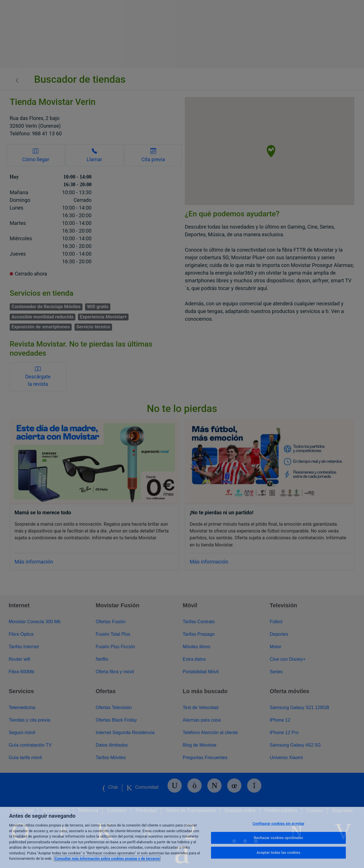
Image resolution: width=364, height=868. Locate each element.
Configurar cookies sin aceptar (278, 824)
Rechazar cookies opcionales (279, 838)
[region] (182, 837)
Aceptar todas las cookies (278, 853)
